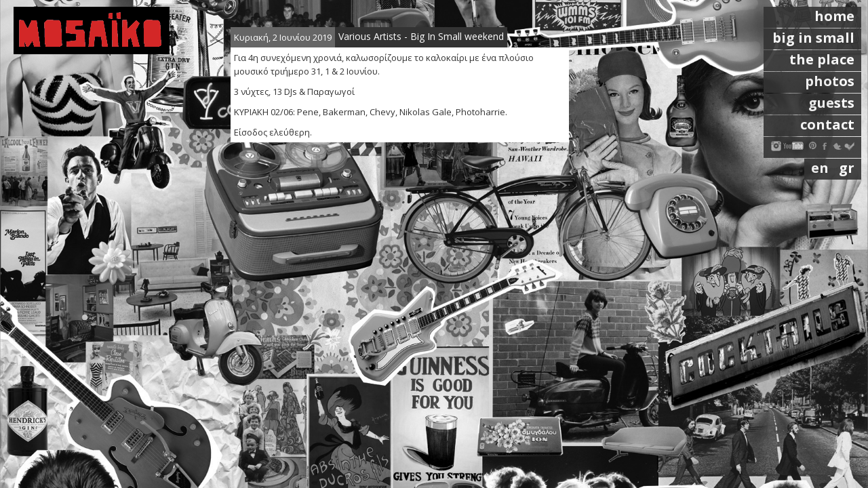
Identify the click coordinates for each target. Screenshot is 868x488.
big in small (813, 38)
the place (822, 59)
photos (830, 81)
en (822, 168)
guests (831, 103)
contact (827, 124)
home (834, 16)
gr (847, 168)
